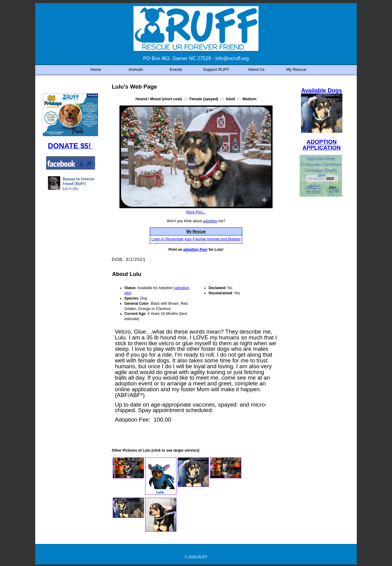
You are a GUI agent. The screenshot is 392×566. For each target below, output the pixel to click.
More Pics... (196, 212)
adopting (210, 221)
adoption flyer (195, 250)
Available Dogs (321, 90)
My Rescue (196, 231)
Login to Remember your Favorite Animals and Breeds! (196, 239)
